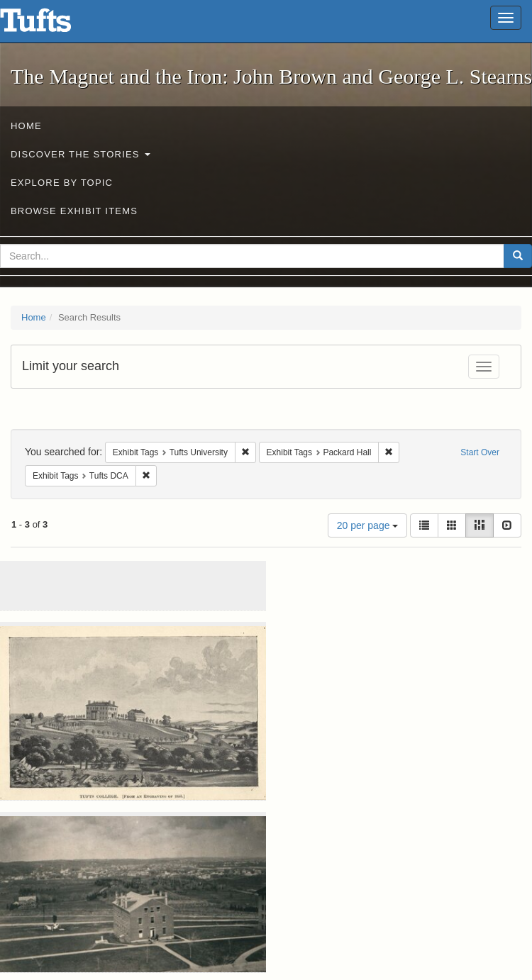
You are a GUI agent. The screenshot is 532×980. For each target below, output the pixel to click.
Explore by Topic (62, 183)
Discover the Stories (81, 154)
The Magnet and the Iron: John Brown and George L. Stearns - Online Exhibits (53, 25)
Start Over (480, 452)
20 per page (368, 525)
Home (26, 126)
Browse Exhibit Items (74, 211)
